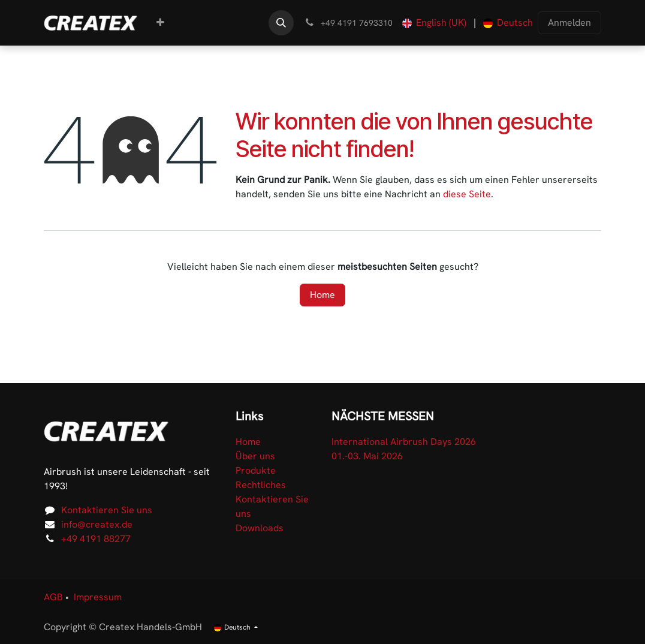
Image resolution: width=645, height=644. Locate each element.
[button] (281, 23)
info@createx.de (97, 524)
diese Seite (467, 194)
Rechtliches (261, 485)
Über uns (255, 456)
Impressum (98, 597)
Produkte (256, 470)
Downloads (260, 528)
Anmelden (569, 22)
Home (322, 295)
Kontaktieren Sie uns (107, 510)
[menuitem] (160, 23)
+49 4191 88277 (96, 539)
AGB (53, 597)
